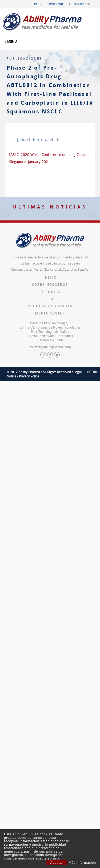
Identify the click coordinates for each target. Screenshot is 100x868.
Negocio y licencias (50, 463)
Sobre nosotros (50, 441)
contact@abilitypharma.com (50, 504)
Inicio (50, 434)
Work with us (60, 4)
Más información (82, 863)
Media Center (50, 470)
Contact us (82, 4)
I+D (50, 456)
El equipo (50, 448)
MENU (11, 41)
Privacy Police (29, 533)
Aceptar (57, 863)
